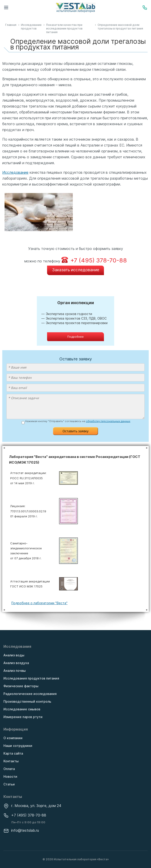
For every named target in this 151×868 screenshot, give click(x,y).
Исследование (15, 172)
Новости (10, 776)
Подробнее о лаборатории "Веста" (39, 603)
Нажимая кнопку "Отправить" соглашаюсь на (78, 421)
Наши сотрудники (18, 746)
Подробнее (75, 337)
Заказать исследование (76, 270)
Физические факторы (21, 686)
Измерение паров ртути (23, 717)
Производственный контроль (27, 701)
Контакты (11, 761)
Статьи (9, 784)
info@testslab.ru (21, 830)
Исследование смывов (22, 709)
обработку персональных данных (108, 421)
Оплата (9, 769)
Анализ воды (14, 655)
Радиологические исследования (30, 694)
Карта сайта (13, 753)
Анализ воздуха (16, 663)
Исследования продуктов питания (31, 678)
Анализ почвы (15, 671)
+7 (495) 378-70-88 (25, 815)
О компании (13, 738)
